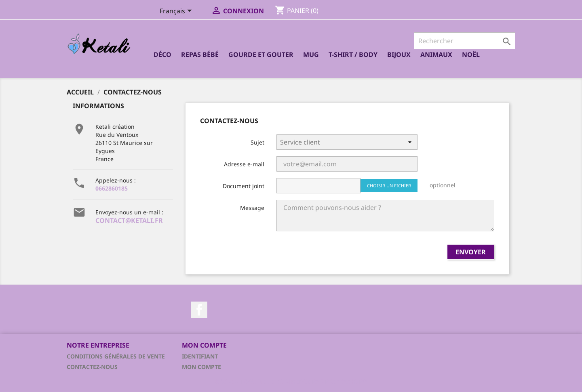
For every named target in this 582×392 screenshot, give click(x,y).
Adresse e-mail (244, 164)
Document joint (244, 186)
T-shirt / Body (353, 55)
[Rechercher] (465, 41)
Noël (471, 55)
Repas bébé (200, 55)
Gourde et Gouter (261, 55)
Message (252, 208)
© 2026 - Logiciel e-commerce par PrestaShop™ (291, 382)
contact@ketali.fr (129, 220)
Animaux (436, 55)
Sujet (257, 142)
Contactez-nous (92, 367)
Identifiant (200, 356)
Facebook (199, 310)
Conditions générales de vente (116, 356)
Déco (162, 55)
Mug (311, 55)
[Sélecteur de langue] (177, 12)
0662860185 (112, 188)
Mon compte (201, 367)
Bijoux (399, 55)
